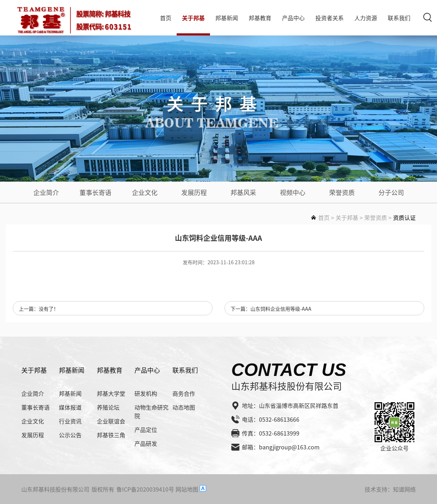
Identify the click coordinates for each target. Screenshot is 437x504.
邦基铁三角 (111, 435)
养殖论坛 (108, 407)
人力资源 (366, 18)
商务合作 (184, 393)
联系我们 (399, 18)
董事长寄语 (95, 192)
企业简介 (46, 192)
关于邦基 (193, 18)
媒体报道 (70, 407)
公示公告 (70, 435)
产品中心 (293, 18)
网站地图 (187, 489)
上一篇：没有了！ (39, 309)
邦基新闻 (227, 18)
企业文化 (145, 192)
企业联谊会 (111, 421)
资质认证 (404, 217)
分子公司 (391, 192)
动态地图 (184, 407)
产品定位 (146, 430)
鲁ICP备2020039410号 (145, 489)
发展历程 (194, 192)
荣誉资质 (342, 192)
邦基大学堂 (111, 393)
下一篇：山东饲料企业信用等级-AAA (271, 309)
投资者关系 (330, 18)
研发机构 (146, 393)
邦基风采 (243, 192)
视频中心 (293, 192)
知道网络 (404, 489)
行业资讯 (70, 421)
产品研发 (146, 443)
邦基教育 (260, 18)
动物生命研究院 (151, 411)
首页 (166, 18)
